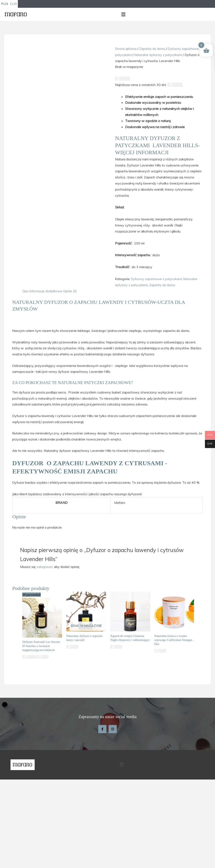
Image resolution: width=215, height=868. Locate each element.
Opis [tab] (26, 298)
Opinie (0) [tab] (72, 298)
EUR (13, 4)
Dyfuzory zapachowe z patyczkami (158, 285)
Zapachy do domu (154, 49)
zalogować (45, 573)
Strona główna (126, 49)
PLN (4, 4)
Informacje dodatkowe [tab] (47, 298)
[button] (123, 15)
